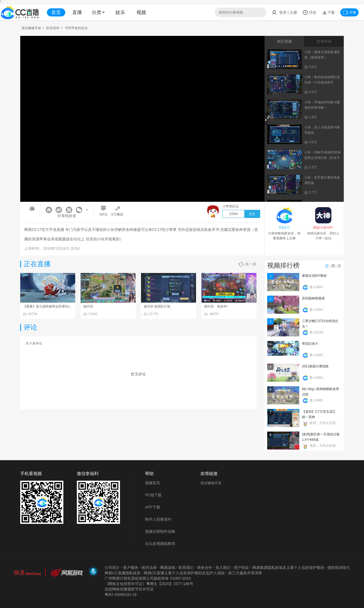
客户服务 (131, 568)
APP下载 (153, 507)
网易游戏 (168, 568)
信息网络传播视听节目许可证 (129, 589)
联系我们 (186, 568)
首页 (56, 12)
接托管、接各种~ (216, 306)
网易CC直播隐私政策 (122, 573)
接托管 (88, 306)
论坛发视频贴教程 (160, 544)
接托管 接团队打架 (157, 306)
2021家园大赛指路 (315, 366)
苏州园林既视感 (313, 298)
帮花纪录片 (310, 344)
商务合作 (205, 568)
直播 (77, 12)
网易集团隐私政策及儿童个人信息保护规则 (288, 568)
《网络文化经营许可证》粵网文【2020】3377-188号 (149, 584)
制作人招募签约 (158, 519)
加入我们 (223, 568)
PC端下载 (153, 495)
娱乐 (120, 12)
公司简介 (112, 568)
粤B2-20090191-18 (121, 595)
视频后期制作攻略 (160, 531)
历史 (310, 12)
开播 (349, 12)
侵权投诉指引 (339, 568)
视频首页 (153, 483)
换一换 (247, 264)
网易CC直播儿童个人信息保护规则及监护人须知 (184, 573)
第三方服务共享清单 (245, 573)
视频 (141, 12)
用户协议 (241, 568)
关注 (252, 214)
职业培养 (53, 28)
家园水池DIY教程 (314, 276)
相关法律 (149, 568)
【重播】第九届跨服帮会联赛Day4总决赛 (53, 306)
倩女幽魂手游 (31, 28)
